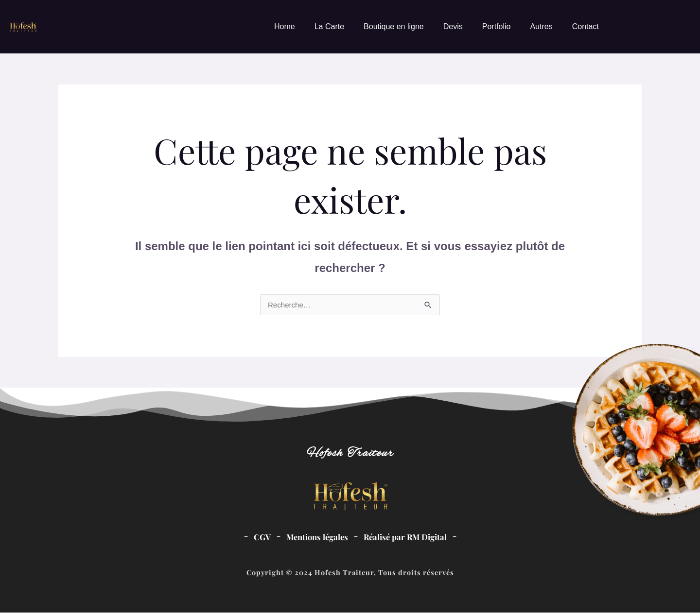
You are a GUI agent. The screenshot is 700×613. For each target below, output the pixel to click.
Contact (586, 26)
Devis (453, 26)
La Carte (329, 26)
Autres (541, 26)
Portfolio (497, 26)
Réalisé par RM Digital (408, 537)
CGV (257, 537)
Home (285, 26)
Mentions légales (315, 537)
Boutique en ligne (394, 26)
